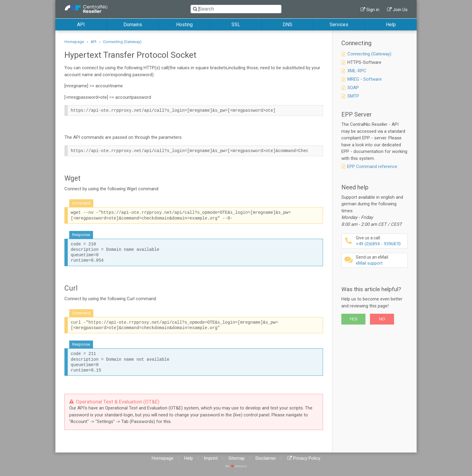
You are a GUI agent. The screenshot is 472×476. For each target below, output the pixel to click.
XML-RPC (357, 71)
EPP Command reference (372, 166)
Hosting (184, 25)
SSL (236, 25)
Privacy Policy (307, 458)
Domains (133, 25)
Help (391, 25)
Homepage (74, 42)
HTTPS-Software (364, 62)
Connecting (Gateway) (122, 42)
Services (339, 25)
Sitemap (237, 458)
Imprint (211, 458)
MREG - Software (365, 79)
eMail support (381, 260)
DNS (287, 25)
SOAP (353, 88)
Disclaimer (266, 458)
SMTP (353, 96)
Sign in (373, 10)
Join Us (400, 10)
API (81, 25)
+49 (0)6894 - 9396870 (381, 241)
